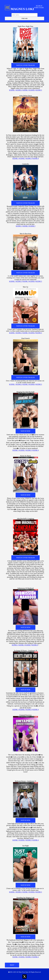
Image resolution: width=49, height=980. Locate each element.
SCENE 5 (39, 90)
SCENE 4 (32, 90)
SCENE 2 (19, 90)
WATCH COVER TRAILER (26, 65)
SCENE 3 (26, 90)
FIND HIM (24, 18)
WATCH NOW (25, 431)
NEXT (12, 965)
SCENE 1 (12, 90)
